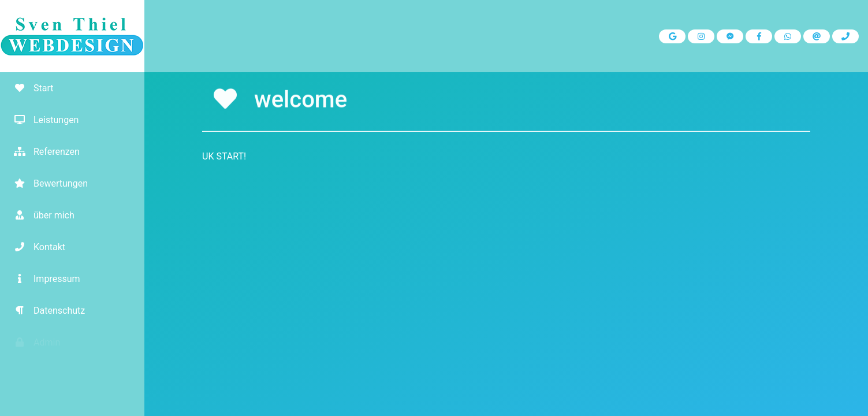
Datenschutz (45, 311)
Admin (33, 342)
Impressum (43, 279)
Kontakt (36, 247)
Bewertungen (47, 183)
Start (29, 88)
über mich (40, 215)
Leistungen (42, 120)
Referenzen (43, 152)
